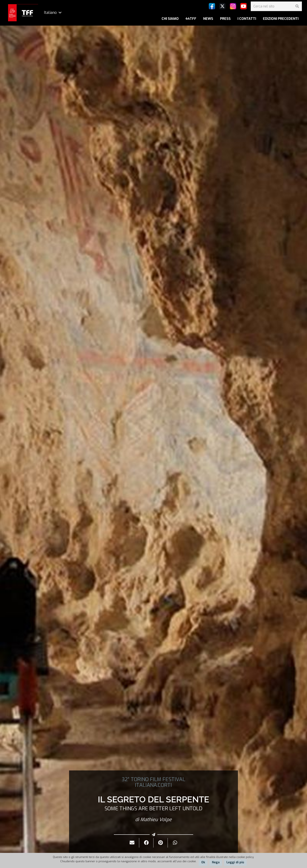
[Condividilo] (146, 843)
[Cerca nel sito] (276, 6)
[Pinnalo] (161, 843)
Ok (203, 862)
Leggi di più (235, 862)
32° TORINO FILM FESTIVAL (153, 779)
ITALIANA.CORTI (153, 785)
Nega (216, 862)
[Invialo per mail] (132, 843)
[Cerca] (297, 6)
